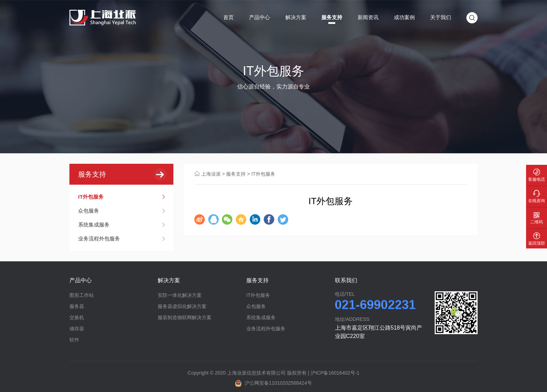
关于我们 (441, 17)
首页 (228, 17)
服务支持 (332, 17)
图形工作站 (82, 295)
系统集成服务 (94, 225)
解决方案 (296, 17)
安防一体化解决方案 (180, 295)
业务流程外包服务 (99, 239)
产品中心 (260, 17)
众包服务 (89, 211)
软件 (74, 340)
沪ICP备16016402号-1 (335, 373)
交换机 (77, 317)
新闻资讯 (368, 17)
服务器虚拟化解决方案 (182, 306)
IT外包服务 (91, 197)
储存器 (77, 329)
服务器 (77, 306)
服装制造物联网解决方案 (185, 317)
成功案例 (404, 17)
